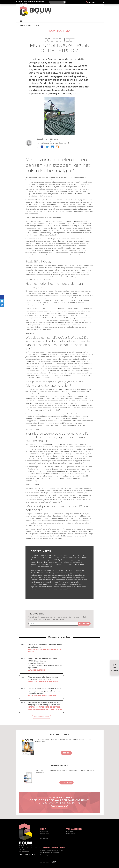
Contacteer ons (59, 807)
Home (21, 26)
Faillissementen (71, 834)
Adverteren (43, 841)
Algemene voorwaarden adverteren (50, 852)
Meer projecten (41, 717)
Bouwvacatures (45, 836)
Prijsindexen (70, 831)
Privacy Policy (44, 855)
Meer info (66, 753)
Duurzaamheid (32, 26)
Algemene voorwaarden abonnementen (51, 850)
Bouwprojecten (45, 834)
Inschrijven (84, 624)
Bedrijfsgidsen (44, 839)
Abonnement (44, 831)
